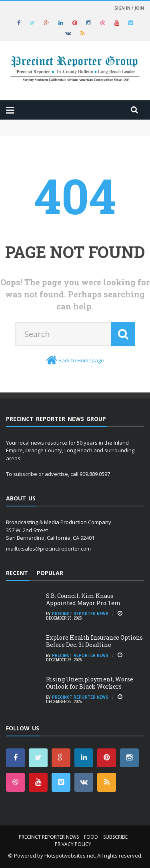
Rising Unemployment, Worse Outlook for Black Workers (90, 683)
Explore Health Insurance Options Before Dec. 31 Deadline (94, 641)
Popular (50, 573)
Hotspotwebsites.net (70, 856)
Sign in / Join (129, 8)
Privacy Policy (73, 844)
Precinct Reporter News (80, 614)
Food (91, 837)
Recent (17, 573)
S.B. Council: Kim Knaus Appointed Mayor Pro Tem (83, 599)
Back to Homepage (81, 360)
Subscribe (115, 837)
